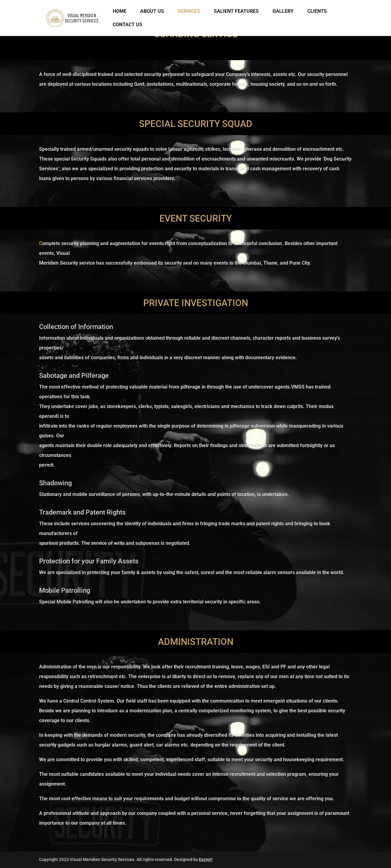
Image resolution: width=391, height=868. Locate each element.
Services (189, 12)
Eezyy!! (206, 859)
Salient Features (236, 12)
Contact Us (128, 25)
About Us (152, 12)
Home (120, 12)
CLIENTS (317, 12)
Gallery (283, 12)
